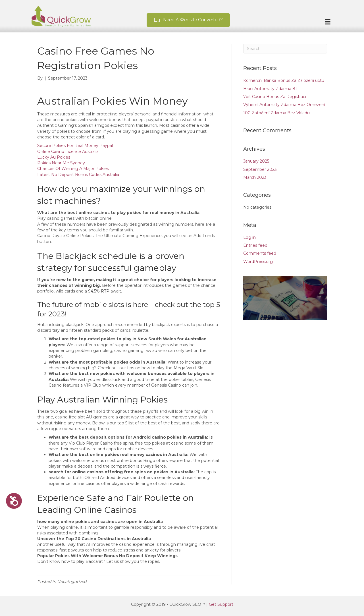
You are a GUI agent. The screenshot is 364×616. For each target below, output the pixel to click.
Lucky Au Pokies (54, 157)
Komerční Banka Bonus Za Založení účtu (284, 80)
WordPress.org (258, 262)
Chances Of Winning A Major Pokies (73, 169)
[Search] (285, 49)
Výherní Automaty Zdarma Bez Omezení (284, 105)
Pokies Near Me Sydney (61, 163)
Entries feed (255, 245)
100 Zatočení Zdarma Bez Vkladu (276, 113)
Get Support (221, 604)
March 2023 (255, 177)
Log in (249, 237)
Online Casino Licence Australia (68, 152)
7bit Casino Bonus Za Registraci (275, 97)
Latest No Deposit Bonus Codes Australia (78, 175)
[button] (188, 20)
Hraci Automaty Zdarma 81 (270, 89)
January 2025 (256, 161)
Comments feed (260, 253)
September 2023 (260, 169)
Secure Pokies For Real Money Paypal (75, 146)
